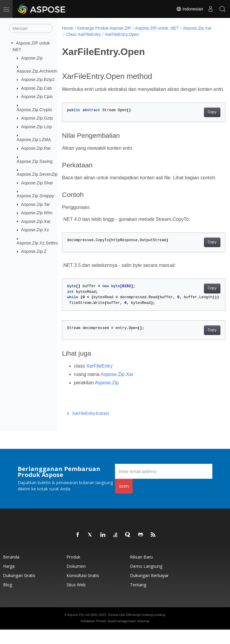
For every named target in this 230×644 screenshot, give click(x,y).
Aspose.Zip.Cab (37, 88)
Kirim (124, 500)
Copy (201, 120)
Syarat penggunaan (122, 635)
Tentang (138, 599)
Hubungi (143, 635)
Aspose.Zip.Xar (36, 221)
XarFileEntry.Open (155, 34)
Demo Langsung (146, 580)
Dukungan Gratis (19, 590)
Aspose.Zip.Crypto (34, 110)
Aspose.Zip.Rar (36, 148)
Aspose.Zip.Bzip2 (38, 79)
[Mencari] (31, 28)
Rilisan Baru (141, 571)
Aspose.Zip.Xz (35, 230)
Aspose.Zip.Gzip (37, 118)
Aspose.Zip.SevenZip (37, 174)
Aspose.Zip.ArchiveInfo (39, 71)
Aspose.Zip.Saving (35, 161)
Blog (7, 599)
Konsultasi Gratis (83, 590)
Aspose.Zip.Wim (37, 213)
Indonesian (190, 9)
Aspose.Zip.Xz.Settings (39, 243)
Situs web (76, 599)
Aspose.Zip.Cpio (37, 97)
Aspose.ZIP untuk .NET (157, 28)
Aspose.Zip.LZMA (34, 140)
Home (68, 28)
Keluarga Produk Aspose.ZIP (104, 28)
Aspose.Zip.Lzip (37, 127)
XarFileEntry (99, 380)
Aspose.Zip (32, 58)
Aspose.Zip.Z (34, 251)
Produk (73, 571)
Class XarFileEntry (116, 34)
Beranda (11, 571)
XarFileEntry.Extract (88, 428)
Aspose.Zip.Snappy (35, 196)
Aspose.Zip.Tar (36, 204)
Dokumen (76, 580)
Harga (9, 580)
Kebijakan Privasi (93, 635)
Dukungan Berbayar (149, 590)
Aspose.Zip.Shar (37, 183)
